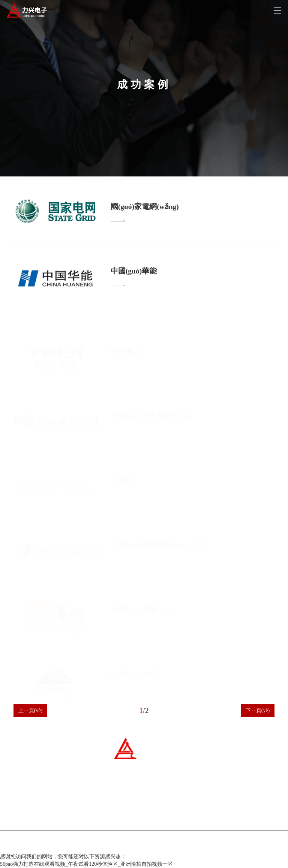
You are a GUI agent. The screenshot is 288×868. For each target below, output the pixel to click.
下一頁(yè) (258, 710)
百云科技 (187, 845)
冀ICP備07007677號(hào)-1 (118, 845)
